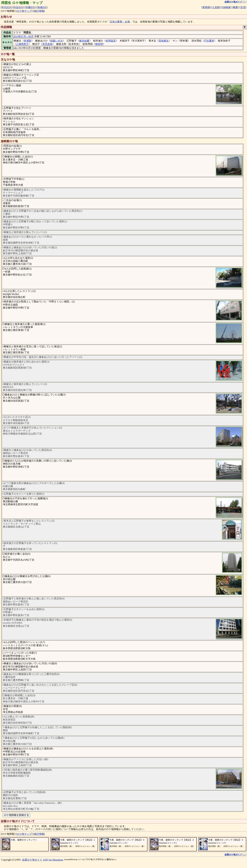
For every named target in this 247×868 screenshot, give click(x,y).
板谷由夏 (84, 41)
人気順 (216, 7)
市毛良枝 (47, 44)
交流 (243, 7)
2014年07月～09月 (23, 36)
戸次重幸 (209, 41)
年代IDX (6, 7)
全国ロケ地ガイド (32, 860)
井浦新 (28, 41)
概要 (236, 7)
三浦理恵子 (22, 44)
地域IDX (42, 7)
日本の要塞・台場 (120, 22)
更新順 (206, 7)
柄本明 (99, 44)
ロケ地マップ (24, 11)
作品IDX (18, 7)
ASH (45, 860)
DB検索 (226, 7)
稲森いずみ (57, 41)
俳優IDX (30, 7)
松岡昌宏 (111, 41)
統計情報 (39, 11)
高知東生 (164, 41)
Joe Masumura (56, 860)
